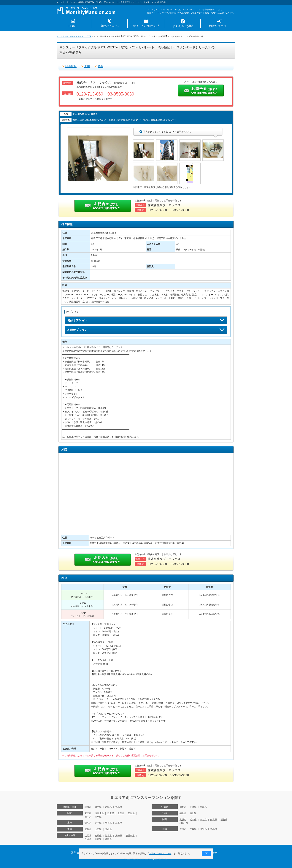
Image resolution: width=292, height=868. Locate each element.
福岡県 (88, 836)
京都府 (203, 820)
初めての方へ (110, 26)
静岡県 (98, 823)
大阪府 (183, 820)
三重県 (119, 823)
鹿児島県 (130, 836)
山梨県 (183, 807)
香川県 (183, 829)
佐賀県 (98, 839)
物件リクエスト (219, 26)
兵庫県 (193, 820)
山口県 (98, 829)
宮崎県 (98, 836)
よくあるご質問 (183, 26)
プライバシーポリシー (160, 853)
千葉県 (121, 813)
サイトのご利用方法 (146, 26)
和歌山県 (184, 823)
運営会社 (77, 853)
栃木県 (88, 817)
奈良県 (214, 820)
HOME (73, 26)
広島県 (88, 829)
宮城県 (108, 807)
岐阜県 (108, 823)
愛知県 (88, 823)
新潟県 (203, 807)
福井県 (183, 813)
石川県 (193, 813)
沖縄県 (108, 839)
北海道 (88, 807)
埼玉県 (111, 813)
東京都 (88, 813)
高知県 (203, 829)
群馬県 (98, 817)
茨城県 (131, 813)
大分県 (119, 836)
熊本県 (108, 836)
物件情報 (71, 66)
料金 (101, 66)
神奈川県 (99, 813)
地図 (87, 66)
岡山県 (108, 829)
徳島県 (214, 829)
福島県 (119, 807)
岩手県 (98, 807)
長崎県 (88, 839)
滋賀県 (224, 820)
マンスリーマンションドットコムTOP (74, 36)
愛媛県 (193, 829)
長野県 (193, 807)
